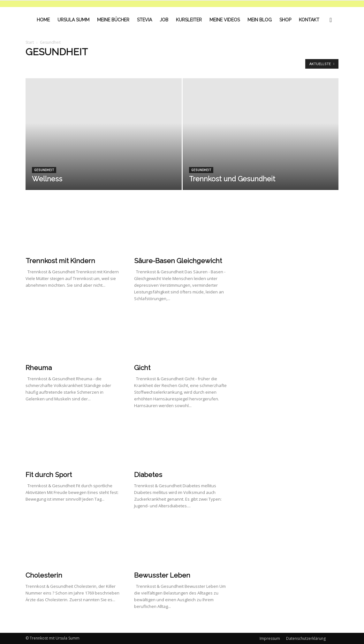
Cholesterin (44, 575)
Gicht (142, 368)
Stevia (144, 20)
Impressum (270, 638)
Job (164, 20)
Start (30, 42)
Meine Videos (225, 20)
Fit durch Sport (49, 475)
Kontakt (309, 20)
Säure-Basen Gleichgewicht (178, 261)
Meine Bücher (113, 20)
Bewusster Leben (162, 575)
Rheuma (39, 368)
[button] (331, 20)
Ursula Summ (73, 20)
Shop (285, 20)
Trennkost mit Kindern (60, 261)
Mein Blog (260, 20)
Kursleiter (189, 20)
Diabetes (148, 475)
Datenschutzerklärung (306, 638)
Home (43, 20)
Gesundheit (44, 170)
